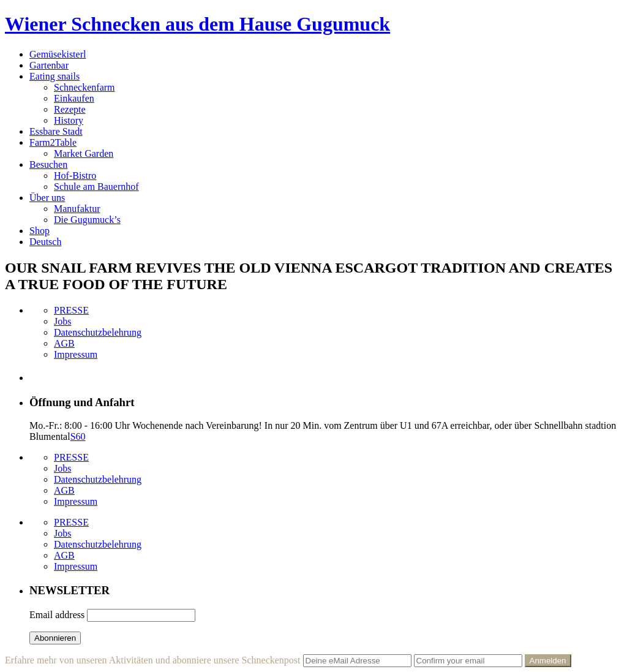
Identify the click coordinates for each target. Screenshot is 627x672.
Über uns (47, 198)
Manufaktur (77, 209)
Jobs (62, 321)
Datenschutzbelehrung (98, 332)
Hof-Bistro (75, 176)
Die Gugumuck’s (87, 220)
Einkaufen (74, 98)
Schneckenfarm (84, 87)
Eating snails (54, 76)
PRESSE (71, 310)
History (69, 120)
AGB (64, 343)
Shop (39, 231)
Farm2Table (53, 142)
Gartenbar (49, 65)
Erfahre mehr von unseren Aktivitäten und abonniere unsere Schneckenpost (153, 660)
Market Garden (84, 153)
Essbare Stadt (56, 131)
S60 (78, 436)
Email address (57, 615)
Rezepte (70, 109)
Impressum (76, 354)
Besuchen (48, 164)
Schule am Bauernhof (96, 187)
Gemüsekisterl (58, 54)
